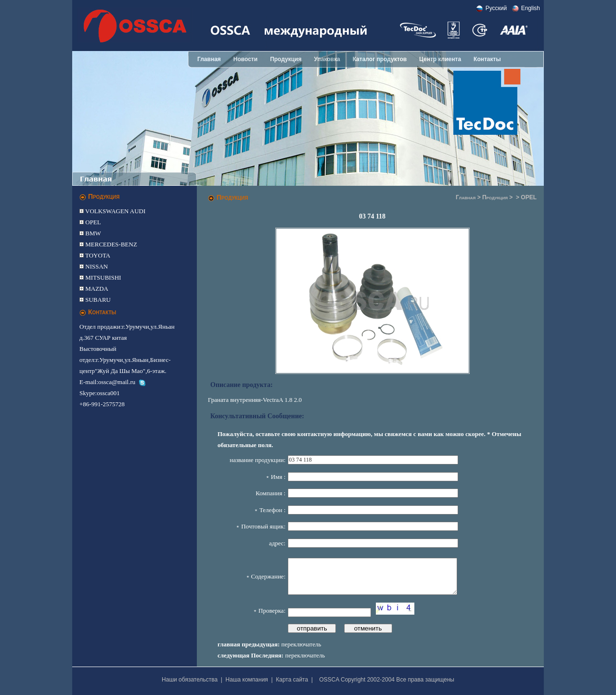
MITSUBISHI (103, 277)
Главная (209, 59)
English (531, 8)
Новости (245, 59)
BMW (92, 233)
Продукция (286, 59)
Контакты (487, 59)
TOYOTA (97, 255)
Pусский (496, 8)
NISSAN (96, 266)
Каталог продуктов (380, 59)
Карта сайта (292, 680)
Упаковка (327, 59)
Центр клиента (440, 59)
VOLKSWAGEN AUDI (115, 211)
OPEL (92, 222)
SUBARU (97, 300)
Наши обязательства (190, 680)
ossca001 (108, 393)
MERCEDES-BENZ (110, 244)
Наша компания (247, 680)
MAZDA (96, 289)
